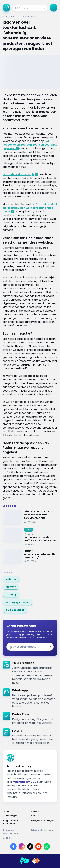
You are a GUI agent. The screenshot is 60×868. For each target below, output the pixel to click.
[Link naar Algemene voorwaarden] (16, 832)
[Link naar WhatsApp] (47, 846)
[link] (11, 579)
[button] (44, 8)
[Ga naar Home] (6, 8)
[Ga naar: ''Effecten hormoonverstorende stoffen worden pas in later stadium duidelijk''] (30, 537)
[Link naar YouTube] (38, 846)
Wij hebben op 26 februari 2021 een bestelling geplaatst (30, 145)
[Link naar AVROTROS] (25, 861)
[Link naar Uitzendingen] (16, 816)
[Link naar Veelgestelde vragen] (44, 822)
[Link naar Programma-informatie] (16, 822)
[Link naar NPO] (36, 861)
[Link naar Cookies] (30, 838)
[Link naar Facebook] (13, 846)
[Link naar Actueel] (44, 811)
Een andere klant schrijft (18, 174)
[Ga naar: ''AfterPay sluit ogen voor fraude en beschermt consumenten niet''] (30, 517)
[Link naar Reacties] (44, 816)
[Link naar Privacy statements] (44, 832)
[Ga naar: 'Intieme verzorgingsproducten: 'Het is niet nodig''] (30, 556)
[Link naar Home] (16, 811)
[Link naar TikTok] (30, 846)
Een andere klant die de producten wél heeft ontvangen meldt (30, 208)
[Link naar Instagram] (22, 846)
